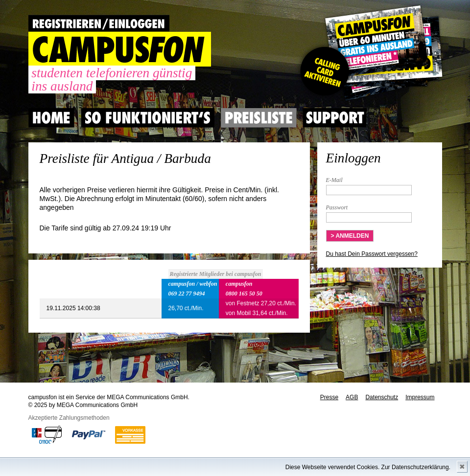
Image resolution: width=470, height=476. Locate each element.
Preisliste (259, 118)
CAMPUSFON (120, 49)
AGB (352, 397)
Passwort (337, 207)
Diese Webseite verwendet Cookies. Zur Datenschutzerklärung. (368, 467)
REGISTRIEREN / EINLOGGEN (99, 23)
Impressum (420, 397)
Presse (329, 397)
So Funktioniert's (148, 118)
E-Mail (334, 180)
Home (51, 118)
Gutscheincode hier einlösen (369, 54)
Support (335, 118)
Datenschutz (382, 397)
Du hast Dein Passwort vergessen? (372, 254)
